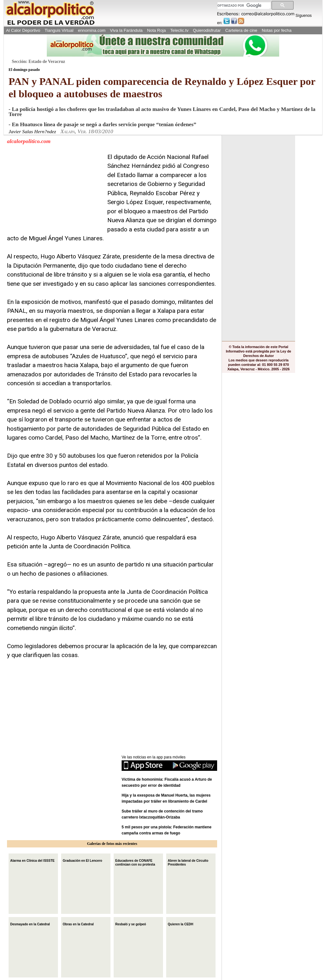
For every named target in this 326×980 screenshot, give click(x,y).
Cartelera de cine (241, 30)
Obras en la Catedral (78, 924)
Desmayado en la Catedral (30, 924)
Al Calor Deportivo (23, 30)
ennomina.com (92, 30)
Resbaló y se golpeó (131, 924)
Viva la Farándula (126, 30)
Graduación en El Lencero (82, 860)
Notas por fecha (276, 30)
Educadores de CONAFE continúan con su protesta (135, 862)
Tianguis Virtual (59, 30)
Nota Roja (156, 30)
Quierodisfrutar (207, 30)
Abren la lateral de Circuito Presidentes (188, 862)
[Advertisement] (55, 192)
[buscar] (243, 6)
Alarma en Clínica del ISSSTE (32, 860)
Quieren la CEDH (181, 924)
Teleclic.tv (179, 30)
